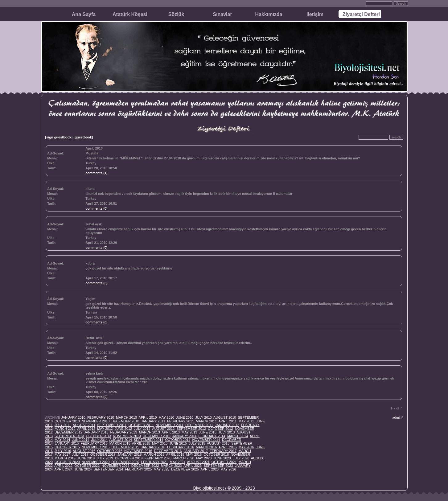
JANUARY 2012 (227, 425)
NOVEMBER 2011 (170, 425)
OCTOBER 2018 (216, 454)
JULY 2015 (197, 443)
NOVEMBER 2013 (127, 436)
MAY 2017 (62, 454)
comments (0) (97, 208)
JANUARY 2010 (73, 417)
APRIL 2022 (63, 466)
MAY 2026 (228, 469)
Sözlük (176, 14)
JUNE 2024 (83, 469)
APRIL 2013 (171, 432)
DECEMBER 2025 (185, 469)
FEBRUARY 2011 (181, 421)
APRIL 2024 (63, 469)
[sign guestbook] (59, 137)
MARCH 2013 (150, 432)
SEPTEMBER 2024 (108, 469)
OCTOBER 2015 (67, 447)
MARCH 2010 (126, 417)
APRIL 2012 (86, 429)
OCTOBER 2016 (110, 451)
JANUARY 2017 (196, 451)
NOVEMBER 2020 (96, 462)
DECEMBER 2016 (168, 451)
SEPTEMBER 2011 (112, 425)
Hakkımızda (269, 14)
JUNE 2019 (86, 458)
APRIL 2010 (148, 417)
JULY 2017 (80, 454)
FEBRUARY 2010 (101, 417)
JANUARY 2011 (153, 421)
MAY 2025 (161, 469)
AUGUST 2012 (163, 429)
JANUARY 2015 (67, 443)
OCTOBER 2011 (141, 425)
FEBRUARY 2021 (154, 462)
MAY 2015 (160, 443)
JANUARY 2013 (96, 432)
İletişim (315, 14)
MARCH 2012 (65, 429)
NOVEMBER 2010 (96, 421)
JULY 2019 (105, 458)
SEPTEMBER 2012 (191, 429)
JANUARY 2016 (153, 447)
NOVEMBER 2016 (138, 451)
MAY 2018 (194, 454)
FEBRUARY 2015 (94, 443)
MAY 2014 (62, 440)
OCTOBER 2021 (224, 462)
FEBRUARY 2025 (138, 469)
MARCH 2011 (206, 421)
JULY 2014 (99, 440)
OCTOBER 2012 (220, 429)
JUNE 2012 (123, 429)
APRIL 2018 (175, 454)
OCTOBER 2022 (87, 466)
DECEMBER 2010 (125, 421)
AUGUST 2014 (121, 440)
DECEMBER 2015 (125, 447)
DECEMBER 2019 (129, 458)
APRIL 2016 (228, 447)
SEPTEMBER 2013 (69, 436)
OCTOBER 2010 (67, 421)
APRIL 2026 (210, 469)
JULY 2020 (241, 458)
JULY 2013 (226, 432)
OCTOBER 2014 (178, 440)
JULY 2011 (63, 425)
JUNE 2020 (222, 458)
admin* (397, 417)
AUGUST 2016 (84, 451)
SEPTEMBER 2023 (218, 466)
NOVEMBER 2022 (115, 466)
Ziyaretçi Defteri (361, 14)
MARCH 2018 (154, 454)
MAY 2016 (246, 447)
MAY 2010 (166, 417)
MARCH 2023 (171, 466)
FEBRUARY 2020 (158, 458)
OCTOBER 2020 (67, 462)
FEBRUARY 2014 (212, 436)
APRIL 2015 (141, 443)
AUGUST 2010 (225, 417)
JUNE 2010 (185, 417)
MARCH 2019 (65, 458)
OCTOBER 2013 (98, 436)
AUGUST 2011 (84, 425)
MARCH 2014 (238, 436)
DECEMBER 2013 (157, 436)
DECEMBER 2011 (199, 425)
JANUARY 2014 (184, 436)
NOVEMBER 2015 (96, 447)
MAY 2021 (178, 462)
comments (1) (97, 173)
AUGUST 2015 (218, 443)
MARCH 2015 (120, 443)
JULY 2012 (142, 429)
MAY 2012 (105, 429)
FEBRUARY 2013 (124, 432)
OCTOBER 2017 (103, 454)
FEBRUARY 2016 (181, 447)
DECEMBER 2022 (145, 466)
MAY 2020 (204, 458)
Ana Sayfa (84, 14)
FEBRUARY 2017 (223, 451)
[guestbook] (83, 137)
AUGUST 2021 (198, 462)
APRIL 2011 (228, 421)
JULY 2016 (63, 451)
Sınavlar (222, 14)
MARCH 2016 (206, 447)
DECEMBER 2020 (125, 462)
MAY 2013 (189, 432)
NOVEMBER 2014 (206, 440)
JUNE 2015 (178, 443)
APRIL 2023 (193, 466)
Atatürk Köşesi (130, 14)
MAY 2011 (246, 421)
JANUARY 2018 (129, 454)
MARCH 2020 (184, 458)
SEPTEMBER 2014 (148, 440)
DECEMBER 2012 (68, 432)
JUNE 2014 (80, 440)
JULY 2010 (203, 417)
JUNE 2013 (208, 432)
